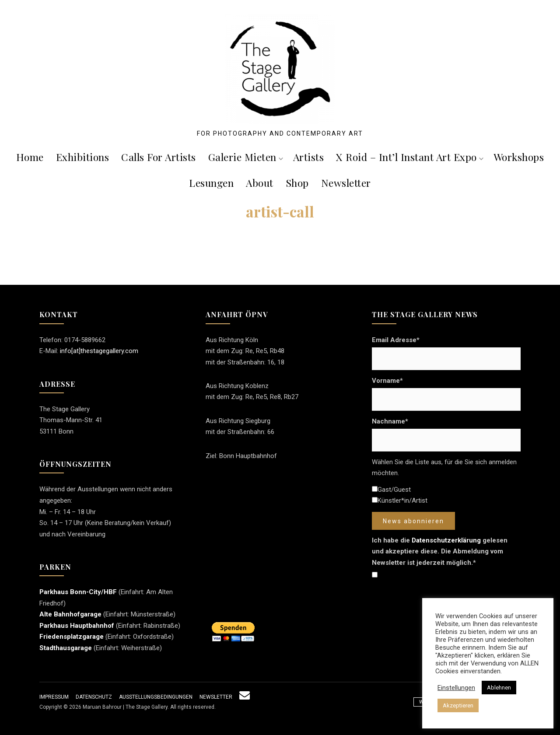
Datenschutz (94, 697)
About (260, 183)
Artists (309, 157)
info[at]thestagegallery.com (99, 351)
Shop (297, 183)
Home (30, 157)
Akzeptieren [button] (458, 705)
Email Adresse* (396, 340)
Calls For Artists (159, 157)
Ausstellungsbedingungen (156, 697)
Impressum (54, 697)
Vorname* (387, 381)
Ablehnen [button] (499, 688)
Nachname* (390, 421)
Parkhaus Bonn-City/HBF (78, 592)
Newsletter (346, 183)
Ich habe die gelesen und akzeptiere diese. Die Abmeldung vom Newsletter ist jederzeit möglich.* (440, 551)
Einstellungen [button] (456, 688)
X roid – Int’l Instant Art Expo (410, 157)
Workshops (519, 157)
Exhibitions (83, 157)
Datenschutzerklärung (446, 540)
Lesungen (211, 183)
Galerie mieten (246, 157)
